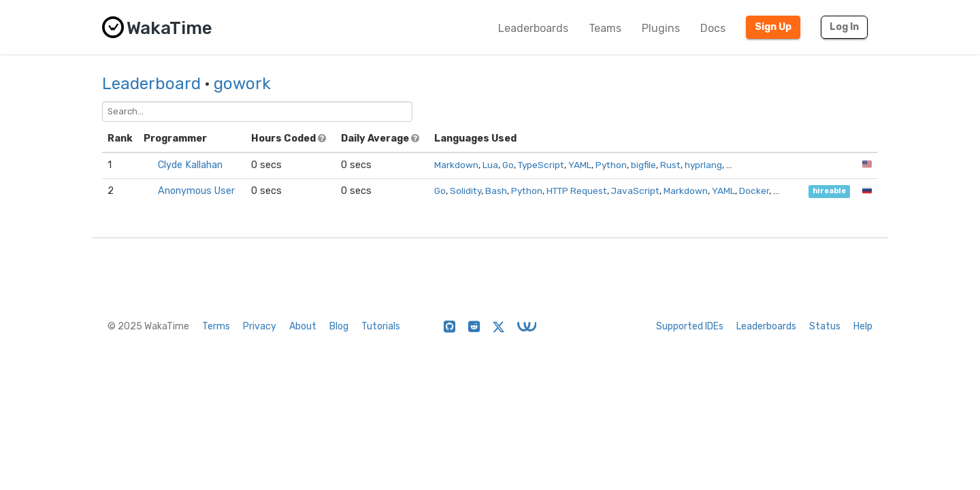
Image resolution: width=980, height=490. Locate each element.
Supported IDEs (690, 326)
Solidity (465, 191)
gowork (242, 84)
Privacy (260, 326)
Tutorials (381, 326)
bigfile (643, 165)
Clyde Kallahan (190, 165)
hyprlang (703, 165)
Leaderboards (533, 28)
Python (611, 165)
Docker (754, 191)
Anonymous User (196, 191)
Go (508, 165)
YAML (580, 165)
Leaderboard (151, 84)
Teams (605, 28)
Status (825, 326)
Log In (844, 27)
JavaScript (635, 191)
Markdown (456, 165)
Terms (216, 326)
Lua (490, 165)
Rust (670, 165)
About (303, 326)
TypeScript (541, 165)
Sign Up (773, 27)
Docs (713, 28)
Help (863, 326)
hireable (829, 192)
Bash (496, 191)
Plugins (661, 28)
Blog (339, 326)
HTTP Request (577, 191)
